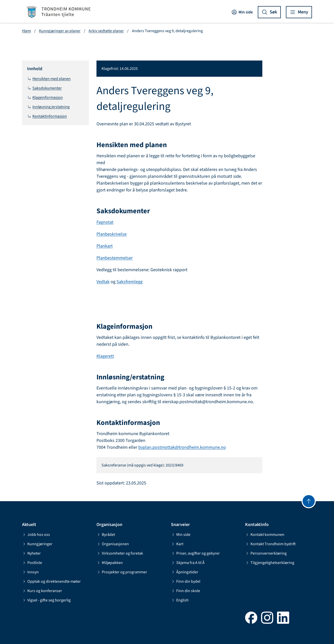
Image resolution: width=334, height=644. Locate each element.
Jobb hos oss (36, 535)
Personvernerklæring (266, 553)
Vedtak (103, 282)
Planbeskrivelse (112, 234)
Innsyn (30, 572)
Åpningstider (185, 572)
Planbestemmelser (115, 258)
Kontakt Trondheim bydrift (270, 544)
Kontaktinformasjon (47, 116)
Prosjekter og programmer (122, 572)
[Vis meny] (299, 12)
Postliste (32, 563)
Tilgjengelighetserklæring (270, 563)
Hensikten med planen (49, 79)
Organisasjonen (113, 544)
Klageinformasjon (45, 97)
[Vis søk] (269, 12)
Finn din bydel (186, 581)
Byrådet (106, 535)
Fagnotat (105, 222)
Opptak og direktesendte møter (51, 581)
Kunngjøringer (37, 544)
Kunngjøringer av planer (60, 31)
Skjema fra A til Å (188, 563)
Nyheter (31, 553)
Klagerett (105, 356)
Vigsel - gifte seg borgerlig (46, 600)
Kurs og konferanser (42, 591)
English (180, 600)
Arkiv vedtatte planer (106, 31)
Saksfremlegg (130, 282)
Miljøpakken (110, 563)
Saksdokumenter (44, 88)
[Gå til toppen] (309, 501)
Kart (177, 544)
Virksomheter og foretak (120, 553)
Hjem (26, 31)
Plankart (105, 246)
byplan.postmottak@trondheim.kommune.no (182, 447)
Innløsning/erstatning (48, 107)
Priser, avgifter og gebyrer (195, 553)
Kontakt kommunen (265, 535)
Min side (242, 12)
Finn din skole (185, 591)
